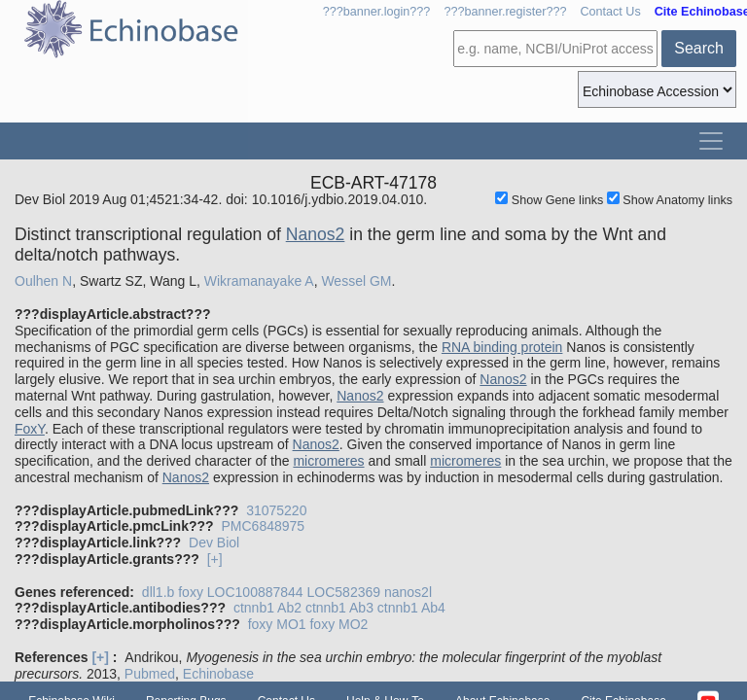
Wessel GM (356, 281)
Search (699, 48)
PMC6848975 (263, 526)
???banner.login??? (377, 12)
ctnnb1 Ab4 (411, 608)
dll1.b (158, 592)
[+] (215, 559)
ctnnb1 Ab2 (267, 608)
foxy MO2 (338, 624)
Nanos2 (316, 234)
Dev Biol (214, 542)
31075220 (276, 510)
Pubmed (150, 674)
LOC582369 (344, 592)
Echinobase (218, 674)
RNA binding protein (502, 347)
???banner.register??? (505, 12)
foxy (191, 592)
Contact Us (610, 12)
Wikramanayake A (259, 281)
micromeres (328, 461)
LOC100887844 (255, 592)
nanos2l (408, 592)
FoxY (30, 429)
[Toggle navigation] (711, 141)
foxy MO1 (277, 624)
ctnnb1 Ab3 (339, 608)
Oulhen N (43, 281)
